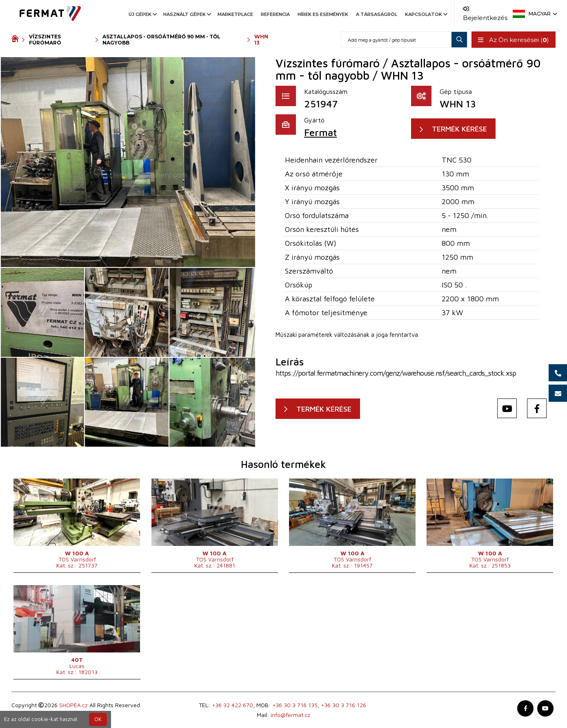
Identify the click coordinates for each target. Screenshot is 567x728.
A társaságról (377, 14)
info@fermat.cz (290, 715)
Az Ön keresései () (514, 40)
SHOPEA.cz (73, 705)
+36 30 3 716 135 (295, 705)
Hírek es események (323, 14)
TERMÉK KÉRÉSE (459, 129)
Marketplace (235, 14)
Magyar (542, 14)
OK (98, 719)
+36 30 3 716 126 (344, 705)
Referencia (275, 14)
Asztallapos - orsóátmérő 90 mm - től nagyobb (161, 40)
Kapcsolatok (426, 14)
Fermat (320, 132)
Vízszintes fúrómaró (45, 40)
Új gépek (142, 14)
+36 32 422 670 (232, 705)
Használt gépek (187, 14)
